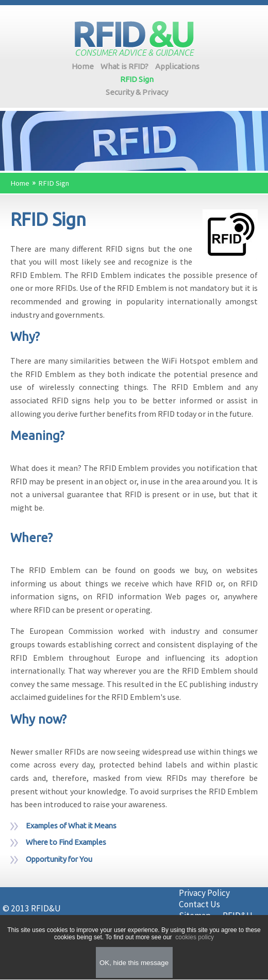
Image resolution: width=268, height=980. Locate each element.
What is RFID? (124, 66)
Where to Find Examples (66, 842)
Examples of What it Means (71, 826)
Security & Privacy (137, 92)
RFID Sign (137, 79)
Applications (177, 66)
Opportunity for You (59, 859)
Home (83, 66)
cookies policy (194, 937)
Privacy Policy (204, 893)
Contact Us (199, 904)
